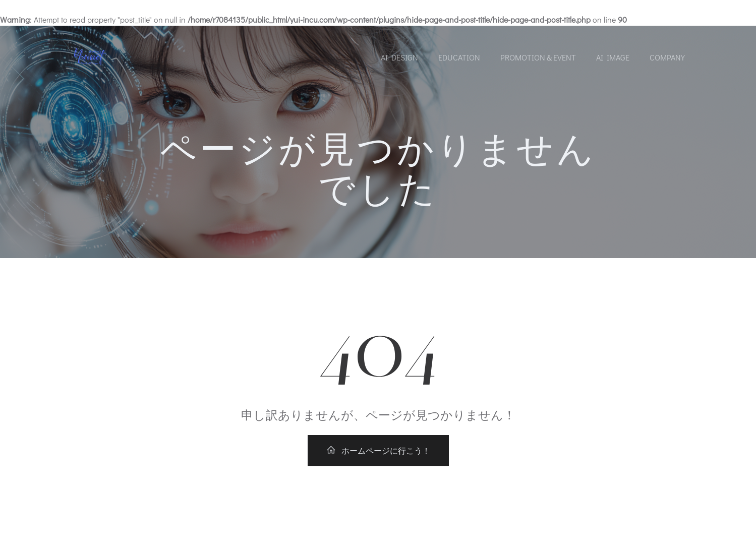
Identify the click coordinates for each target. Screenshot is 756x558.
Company (667, 57)
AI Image (613, 57)
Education (459, 57)
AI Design (399, 57)
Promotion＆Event (538, 57)
